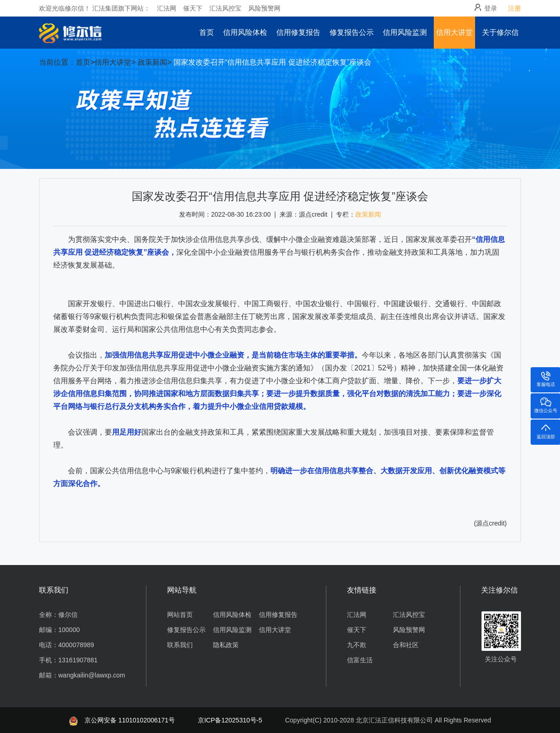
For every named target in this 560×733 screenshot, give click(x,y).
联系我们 (180, 645)
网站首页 (180, 615)
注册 (515, 8)
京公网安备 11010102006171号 (130, 720)
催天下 (193, 8)
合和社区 (406, 645)
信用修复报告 (298, 32)
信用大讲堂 (454, 32)
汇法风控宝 (225, 8)
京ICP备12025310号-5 (230, 720)
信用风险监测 (405, 32)
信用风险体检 (245, 32)
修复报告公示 (352, 32)
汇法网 (167, 8)
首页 (207, 32)
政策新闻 (152, 62)
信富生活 (360, 660)
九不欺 (357, 645)
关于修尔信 (500, 32)
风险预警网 (264, 8)
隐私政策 (226, 645)
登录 (485, 8)
